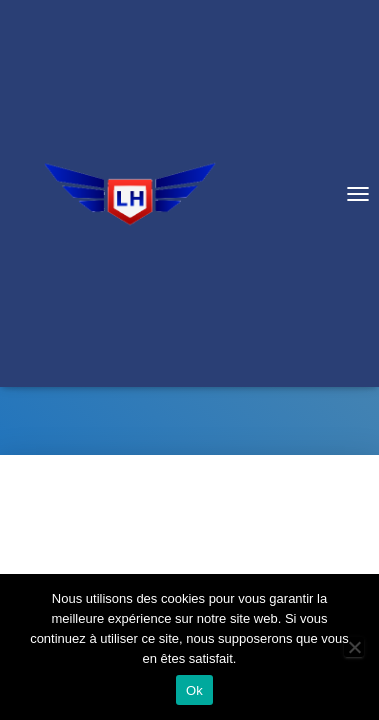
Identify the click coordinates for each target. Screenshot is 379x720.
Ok (194, 690)
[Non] (354, 647)
